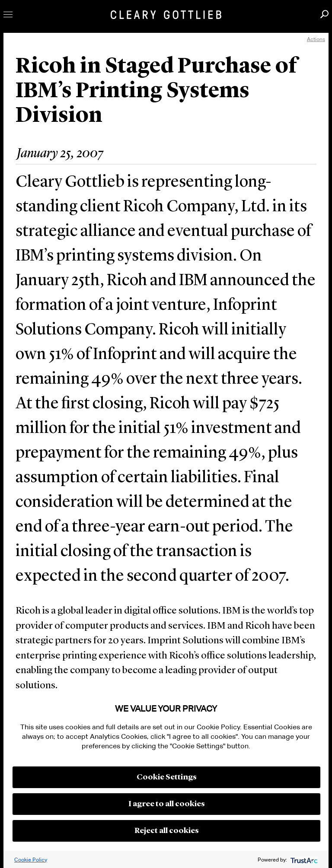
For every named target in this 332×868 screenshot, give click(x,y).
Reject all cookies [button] (167, 831)
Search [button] (324, 14)
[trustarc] (303, 860)
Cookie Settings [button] (167, 777)
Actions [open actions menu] (316, 39)
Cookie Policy (31, 860)
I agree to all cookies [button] (167, 804)
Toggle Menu (8, 14)
